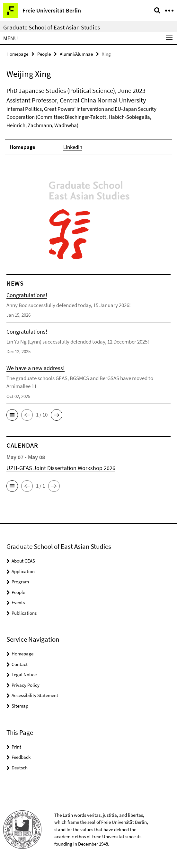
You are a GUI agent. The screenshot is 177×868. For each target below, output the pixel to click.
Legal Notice (24, 674)
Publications (24, 613)
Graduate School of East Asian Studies (52, 27)
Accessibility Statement (35, 695)
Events (18, 602)
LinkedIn (73, 147)
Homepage (17, 54)
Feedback (21, 757)
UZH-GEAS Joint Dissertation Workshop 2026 (61, 468)
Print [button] (16, 747)
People (44, 54)
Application (23, 571)
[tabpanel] (88, 121)
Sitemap (20, 706)
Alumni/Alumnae (76, 54)
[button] (12, 415)
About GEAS (23, 561)
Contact (20, 664)
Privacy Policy (26, 685)
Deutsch (20, 768)
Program (20, 582)
